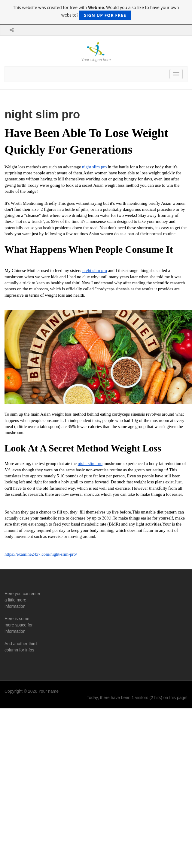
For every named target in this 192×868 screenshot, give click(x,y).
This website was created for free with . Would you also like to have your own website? (96, 12)
